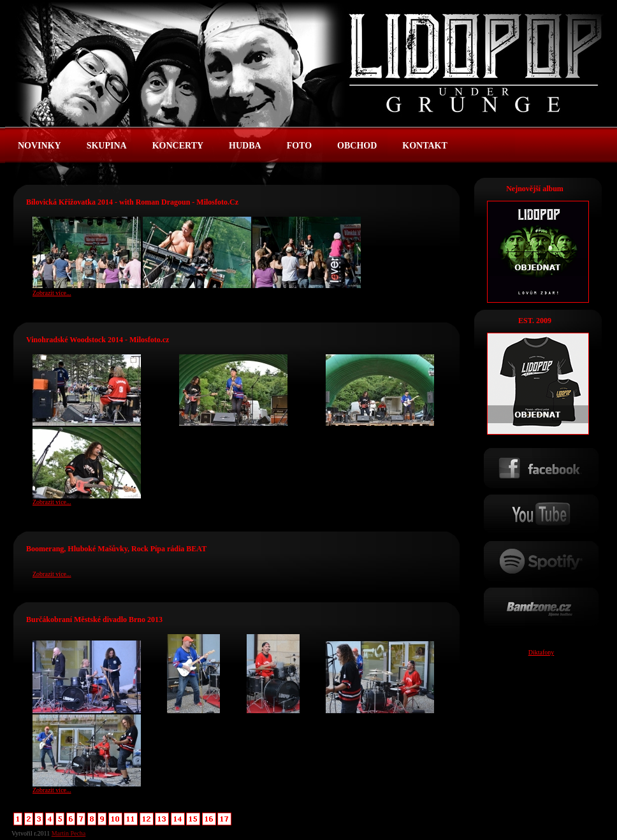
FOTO (299, 146)
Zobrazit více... (52, 293)
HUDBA (245, 146)
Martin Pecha (69, 833)
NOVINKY (40, 146)
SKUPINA (107, 146)
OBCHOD (357, 146)
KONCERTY (178, 146)
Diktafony (541, 652)
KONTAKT (425, 146)
